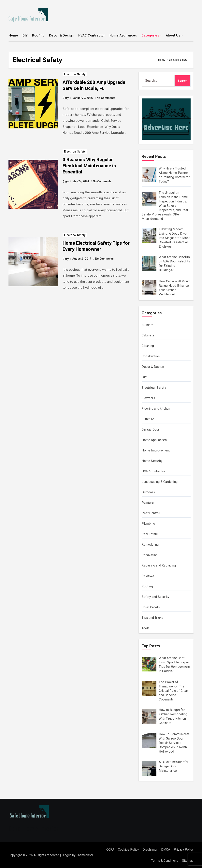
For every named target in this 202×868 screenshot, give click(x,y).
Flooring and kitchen (156, 409)
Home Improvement (156, 450)
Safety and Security (155, 597)
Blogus (67, 855)
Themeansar (85, 855)
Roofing (38, 35)
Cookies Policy (128, 850)
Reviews (148, 576)
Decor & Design (61, 35)
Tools (146, 628)
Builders (148, 325)
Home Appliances (123, 35)
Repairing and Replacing (159, 565)
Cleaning (148, 346)
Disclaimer (150, 850)
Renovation (150, 555)
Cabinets (148, 335)
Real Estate (150, 534)
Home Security (152, 461)
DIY (25, 35)
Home (13, 35)
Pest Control (151, 513)
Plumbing (148, 524)
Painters (148, 503)
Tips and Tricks (152, 618)
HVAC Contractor (92, 35)
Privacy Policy (184, 850)
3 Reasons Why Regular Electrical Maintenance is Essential (89, 166)
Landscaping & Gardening (160, 482)
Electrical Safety (75, 74)
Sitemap (188, 861)
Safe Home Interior (34, 828)
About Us (174, 35)
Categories (151, 35)
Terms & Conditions (165, 861)
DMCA (166, 850)
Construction (151, 356)
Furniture (148, 419)
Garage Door (150, 429)
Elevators (148, 398)
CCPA (110, 850)
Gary (66, 98)
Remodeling (150, 544)
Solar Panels (151, 607)
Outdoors (148, 492)
